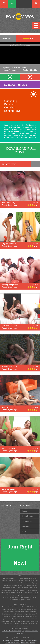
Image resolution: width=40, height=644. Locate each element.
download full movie (21, 150)
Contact (33, 643)
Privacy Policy (8, 640)
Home (24, 511)
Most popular (27, 521)
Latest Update (28, 516)
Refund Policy (32, 640)
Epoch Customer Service (13, 643)
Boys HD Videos (20, 68)
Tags (24, 531)
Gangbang (11, 101)
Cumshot (10, 107)
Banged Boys (12, 111)
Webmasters (25, 643)
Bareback (10, 104)
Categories (26, 526)
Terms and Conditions (20, 640)
